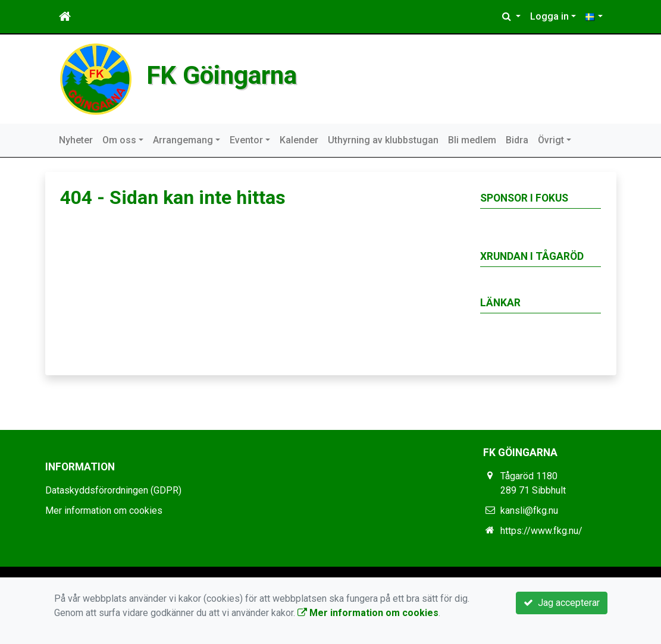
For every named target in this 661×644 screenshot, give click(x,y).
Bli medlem (472, 140)
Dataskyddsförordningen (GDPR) (113, 490)
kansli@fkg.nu (529, 511)
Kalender (299, 140)
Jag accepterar (562, 603)
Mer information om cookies (104, 511)
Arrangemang (183, 140)
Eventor (246, 140)
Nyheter (76, 140)
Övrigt (551, 140)
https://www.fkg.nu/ (541, 531)
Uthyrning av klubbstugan (383, 140)
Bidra (517, 140)
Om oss (119, 140)
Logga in (549, 16)
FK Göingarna (225, 75)
